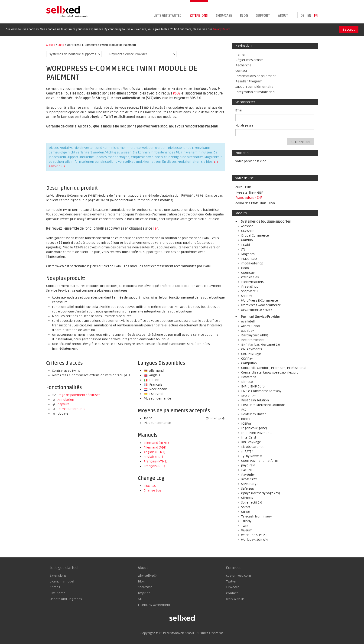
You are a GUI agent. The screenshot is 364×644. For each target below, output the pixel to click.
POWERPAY (249, 479)
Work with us (235, 599)
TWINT (246, 526)
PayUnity (248, 475)
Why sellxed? (147, 576)
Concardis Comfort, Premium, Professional (274, 368)
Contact (241, 71)
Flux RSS (150, 486)
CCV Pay (247, 359)
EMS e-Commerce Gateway (261, 391)
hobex (246, 419)
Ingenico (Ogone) (254, 428)
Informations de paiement (256, 76)
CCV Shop (248, 231)
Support (263, 16)
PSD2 (177, 93)
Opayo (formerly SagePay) (261, 493)
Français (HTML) (156, 461)
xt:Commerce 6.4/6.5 (257, 310)
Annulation (63, 400)
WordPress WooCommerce (261, 305)
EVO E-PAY (249, 396)
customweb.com (239, 576)
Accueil (51, 45)
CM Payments (252, 349)
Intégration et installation (255, 92)
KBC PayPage (251, 442)
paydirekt (248, 465)
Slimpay (247, 498)
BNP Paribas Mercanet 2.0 (261, 345)
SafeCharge (250, 484)
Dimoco (247, 382)
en (309, 16)
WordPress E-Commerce (260, 301)
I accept (349, 30)
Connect (233, 568)
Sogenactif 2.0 (252, 503)
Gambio (247, 240)
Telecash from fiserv (257, 516)
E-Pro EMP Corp (253, 386)
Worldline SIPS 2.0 (254, 535)
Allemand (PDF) (155, 447)
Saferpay (248, 489)
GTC (141, 599)
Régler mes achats (249, 60)
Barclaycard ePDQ (255, 335)
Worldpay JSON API (255, 540)
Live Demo (58, 593)
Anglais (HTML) (154, 452)
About (283, 16)
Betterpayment (253, 340)
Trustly (246, 521)
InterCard (249, 437)
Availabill (248, 321)
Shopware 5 (250, 291)
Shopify (247, 296)
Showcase (224, 16)
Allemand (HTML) (156, 443)
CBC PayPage (251, 354)
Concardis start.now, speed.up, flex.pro (270, 372)
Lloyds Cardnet (252, 447)
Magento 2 (249, 259)
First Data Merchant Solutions (263, 405)
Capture (61, 404)
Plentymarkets (252, 282)
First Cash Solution (255, 400)
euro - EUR (243, 187)
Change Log (152, 490)
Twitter (231, 581)
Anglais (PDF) (153, 457)
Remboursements (69, 409)
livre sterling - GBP (249, 193)
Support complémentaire (254, 87)
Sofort (246, 507)
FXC (244, 410)
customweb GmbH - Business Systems (195, 633)
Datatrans (249, 377)
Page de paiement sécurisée (76, 395)
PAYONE (247, 470)
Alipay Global (251, 326)
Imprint (144, 593)
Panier (240, 55)
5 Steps (55, 587)
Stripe (246, 512)
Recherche (243, 65)
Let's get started (168, 16)
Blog (244, 16)
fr (316, 16)
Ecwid (245, 245)
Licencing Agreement (154, 605)
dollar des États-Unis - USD (255, 203)
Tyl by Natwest (252, 456)
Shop (61, 45)
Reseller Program (249, 81)
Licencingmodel (62, 581)
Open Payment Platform (260, 461)
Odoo (245, 268)
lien (156, 229)
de (302, 16)
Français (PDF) (154, 466)
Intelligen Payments (257, 433)
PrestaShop (250, 287)
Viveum (247, 530)
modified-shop (252, 263)
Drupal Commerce (255, 236)
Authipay (248, 331)
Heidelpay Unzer (253, 414)
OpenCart (248, 273)
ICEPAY (246, 424)
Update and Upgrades (66, 599)
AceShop (247, 226)
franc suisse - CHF (249, 198)
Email (239, 111)
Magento (248, 254)
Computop (249, 363)
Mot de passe (244, 126)
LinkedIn (233, 587)
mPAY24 (247, 451)
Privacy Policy (221, 29)
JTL (243, 249)
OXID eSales (250, 277)
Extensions (199, 16)
